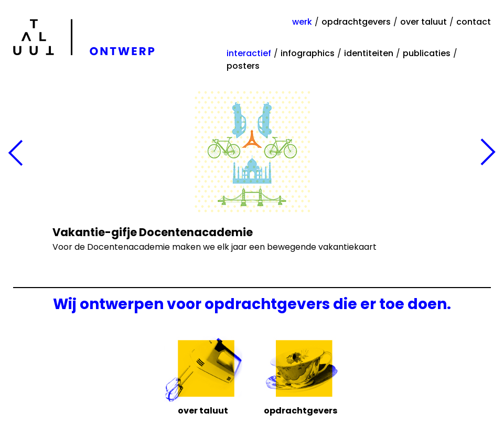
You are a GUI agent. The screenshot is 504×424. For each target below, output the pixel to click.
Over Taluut (203, 410)
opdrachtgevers (356, 22)
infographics (308, 53)
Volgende (488, 153)
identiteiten (369, 53)
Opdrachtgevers (301, 410)
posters (243, 66)
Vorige (16, 153)
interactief (249, 53)
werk (302, 22)
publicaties (427, 53)
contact (474, 22)
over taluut (423, 22)
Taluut (86, 37)
